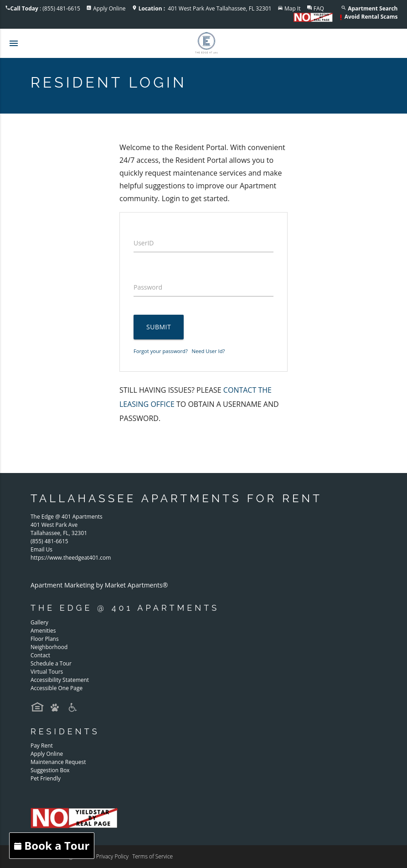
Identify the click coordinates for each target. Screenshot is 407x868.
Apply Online (109, 8)
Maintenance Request (58, 762)
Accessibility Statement (60, 680)
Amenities (43, 631)
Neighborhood (49, 647)
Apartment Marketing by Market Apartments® (99, 585)
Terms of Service (152, 856)
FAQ (319, 8)
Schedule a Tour (51, 663)
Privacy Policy (112, 856)
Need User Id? (209, 351)
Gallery (39, 622)
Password (148, 287)
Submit (159, 327)
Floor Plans (45, 639)
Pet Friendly (46, 778)
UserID (144, 243)
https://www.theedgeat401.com (71, 558)
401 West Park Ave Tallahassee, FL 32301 (205, 8)
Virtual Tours (47, 672)
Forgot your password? (161, 351)
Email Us (41, 549)
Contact (40, 655)
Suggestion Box (50, 770)
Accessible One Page (57, 688)
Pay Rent (42, 746)
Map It (293, 8)
